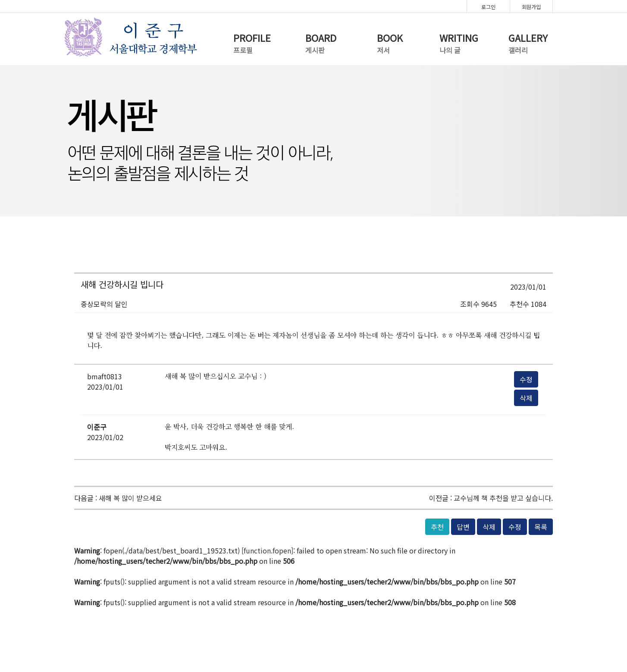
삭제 (526, 398)
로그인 (488, 7)
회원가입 (531, 7)
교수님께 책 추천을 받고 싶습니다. (503, 498)
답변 (463, 527)
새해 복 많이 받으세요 (130, 498)
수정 (526, 379)
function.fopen (267, 550)
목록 (541, 527)
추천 (437, 527)
